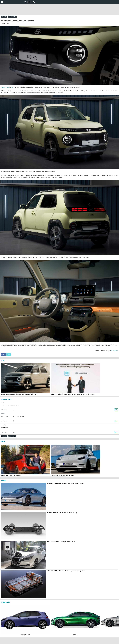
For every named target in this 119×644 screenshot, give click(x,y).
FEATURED (3, 480)
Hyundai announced (5, 87)
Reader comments (6, 399)
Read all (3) (4, 436)
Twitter (9, 354)
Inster (12, 87)
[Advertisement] (59, 9)
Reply (116, 410)
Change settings (115, 350)
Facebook (3, 354)
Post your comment (12, 17)
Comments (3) (4, 17)
